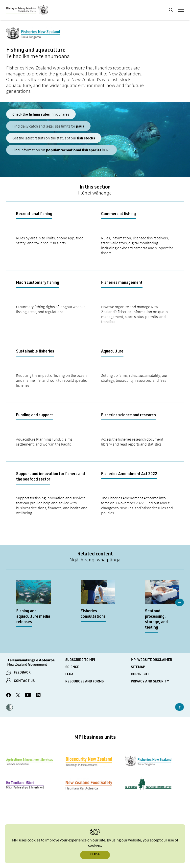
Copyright (140, 675)
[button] (10, 708)
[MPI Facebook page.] (9, 696)
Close (95, 855)
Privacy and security (150, 682)
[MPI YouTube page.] (28, 696)
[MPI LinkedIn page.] (38, 696)
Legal (70, 675)
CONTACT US (24, 681)
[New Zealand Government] (36, 663)
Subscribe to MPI (80, 660)
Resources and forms (84, 682)
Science (72, 667)
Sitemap (138, 667)
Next (179, 602)
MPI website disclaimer (152, 660)
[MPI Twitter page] (18, 696)
